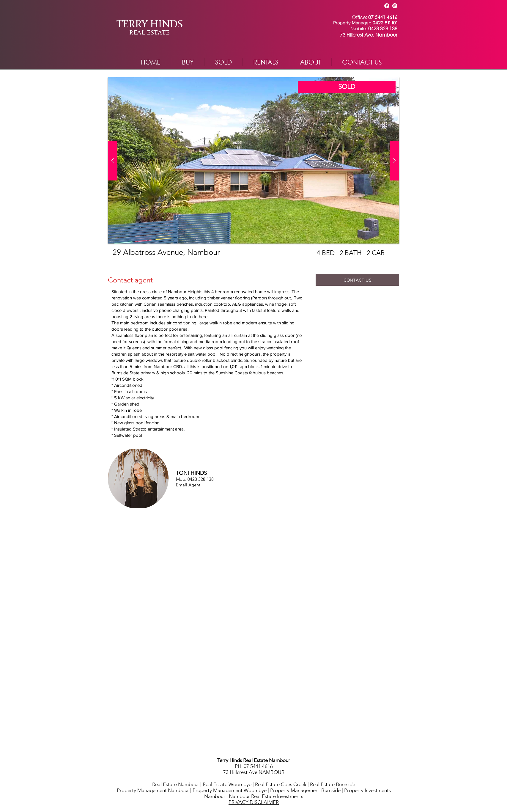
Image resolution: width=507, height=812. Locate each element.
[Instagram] (395, 6)
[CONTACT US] (357, 280)
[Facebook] (387, 6)
